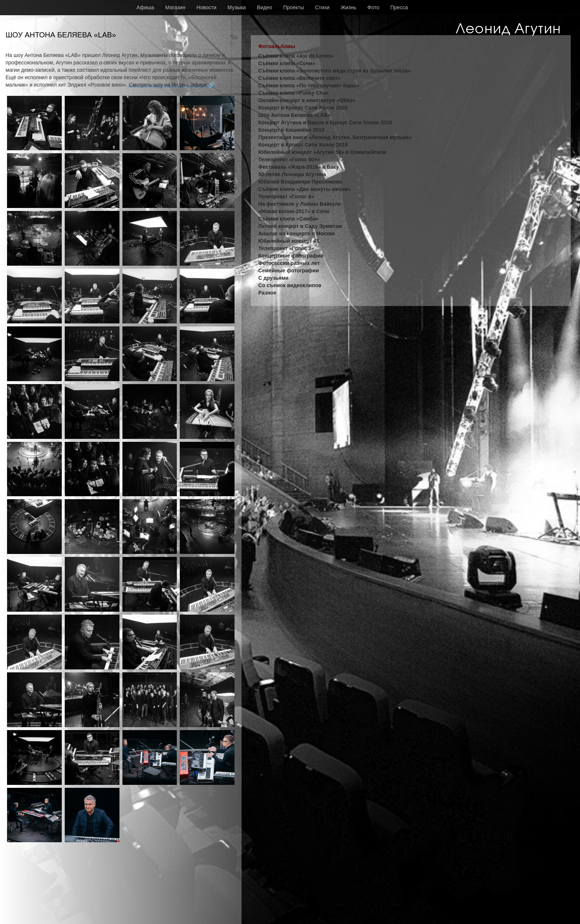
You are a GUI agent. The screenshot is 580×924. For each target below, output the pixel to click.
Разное (267, 293)
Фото (373, 7)
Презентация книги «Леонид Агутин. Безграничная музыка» (335, 137)
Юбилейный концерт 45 (289, 241)
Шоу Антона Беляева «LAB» (294, 115)
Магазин (175, 7)
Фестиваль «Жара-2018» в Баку (299, 167)
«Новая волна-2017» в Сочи (294, 211)
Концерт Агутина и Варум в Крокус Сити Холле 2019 (325, 122)
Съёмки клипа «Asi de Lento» (296, 56)
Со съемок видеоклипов (290, 285)
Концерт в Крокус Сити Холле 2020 (303, 108)
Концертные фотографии (291, 256)
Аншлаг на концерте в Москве (296, 233)
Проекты (294, 7)
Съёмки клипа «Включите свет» (299, 78)
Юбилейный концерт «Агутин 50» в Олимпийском (322, 152)
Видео (265, 7)
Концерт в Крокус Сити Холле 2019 (303, 145)
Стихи (322, 7)
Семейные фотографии (289, 271)
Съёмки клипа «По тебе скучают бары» (309, 85)
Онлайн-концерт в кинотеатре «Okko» (307, 100)
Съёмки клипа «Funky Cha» (293, 93)
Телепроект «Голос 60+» (289, 159)
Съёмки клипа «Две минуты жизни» (304, 189)
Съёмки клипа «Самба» (288, 219)
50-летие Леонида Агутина (292, 174)
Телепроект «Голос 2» (286, 248)
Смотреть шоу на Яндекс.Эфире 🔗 (172, 85)
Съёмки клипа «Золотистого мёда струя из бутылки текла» (334, 71)
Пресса (399, 7)
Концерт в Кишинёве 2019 (291, 130)
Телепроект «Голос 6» (286, 196)
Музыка (237, 7)
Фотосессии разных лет (289, 263)
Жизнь (348, 7)
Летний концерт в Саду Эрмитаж (300, 226)
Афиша (145, 7)
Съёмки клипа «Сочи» (286, 63)
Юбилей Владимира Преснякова (300, 182)
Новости (206, 7)
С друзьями (273, 278)
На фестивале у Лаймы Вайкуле (299, 204)
